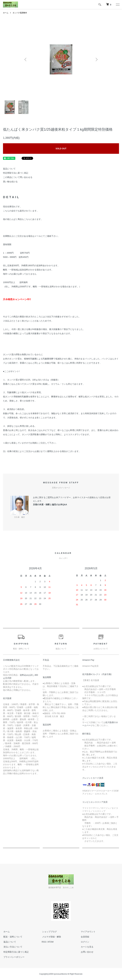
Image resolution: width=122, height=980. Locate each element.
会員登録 (85, 937)
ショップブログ (49, 932)
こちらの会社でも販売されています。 (21, 211)
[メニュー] (118, 5)
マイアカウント (88, 932)
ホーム (6, 13)
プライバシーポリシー (13, 957)
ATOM (51, 942)
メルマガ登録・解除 (51, 937)
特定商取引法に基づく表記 (16, 173)
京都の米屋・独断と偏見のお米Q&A (50, 505)
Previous (26, 59)
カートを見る (87, 947)
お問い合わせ (87, 952)
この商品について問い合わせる (18, 177)
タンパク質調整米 (20, 13)
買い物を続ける (10, 182)
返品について (9, 169)
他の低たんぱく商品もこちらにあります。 (23, 219)
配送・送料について (12, 937)
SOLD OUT (61, 149)
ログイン (85, 942)
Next (96, 59)
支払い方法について (12, 947)
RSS (44, 942)
